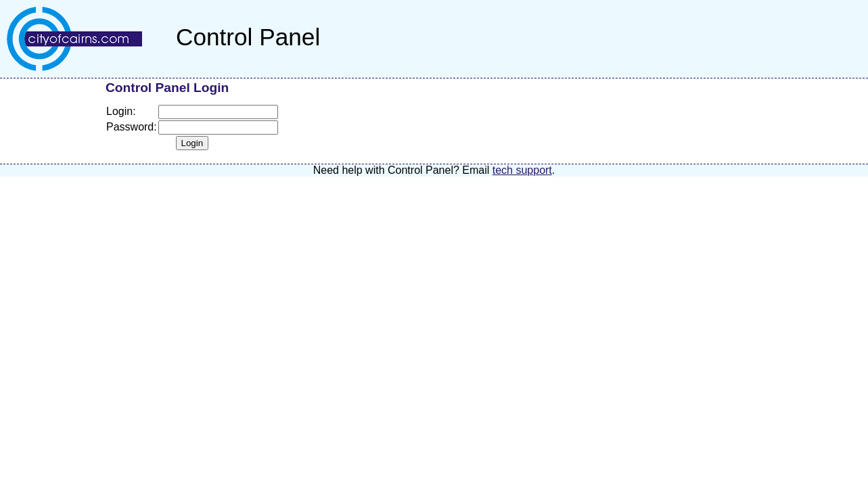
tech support (522, 170)
